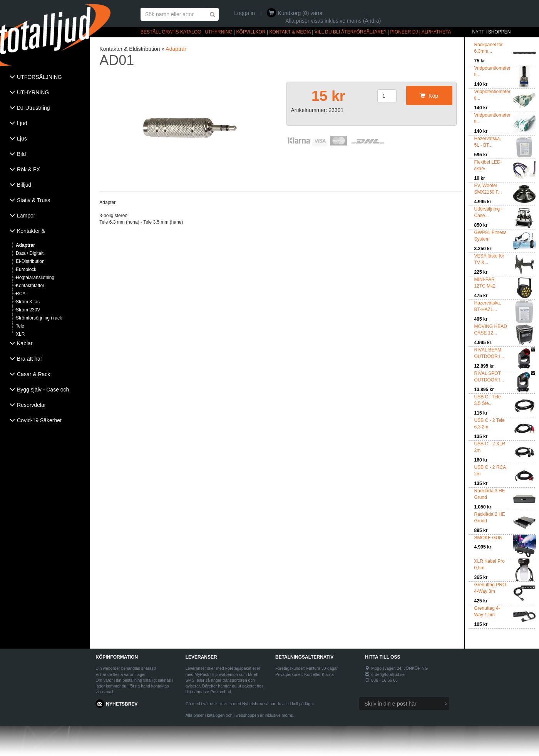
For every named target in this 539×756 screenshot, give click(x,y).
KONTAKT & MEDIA (290, 32)
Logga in (244, 13)
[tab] (45, 78)
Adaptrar (25, 245)
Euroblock (26, 269)
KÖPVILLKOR (251, 32)
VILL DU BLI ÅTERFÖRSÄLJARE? (351, 32)
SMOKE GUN (488, 538)
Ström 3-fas (28, 302)
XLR (20, 334)
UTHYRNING (218, 32)
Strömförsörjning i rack (39, 318)
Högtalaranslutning (35, 278)
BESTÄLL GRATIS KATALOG (171, 32)
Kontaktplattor (30, 286)
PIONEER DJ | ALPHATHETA (421, 32)
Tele (20, 326)
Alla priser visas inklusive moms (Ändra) (333, 21)
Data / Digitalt (30, 253)
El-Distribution (30, 261)
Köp (429, 96)
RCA (21, 294)
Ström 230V (28, 310)
